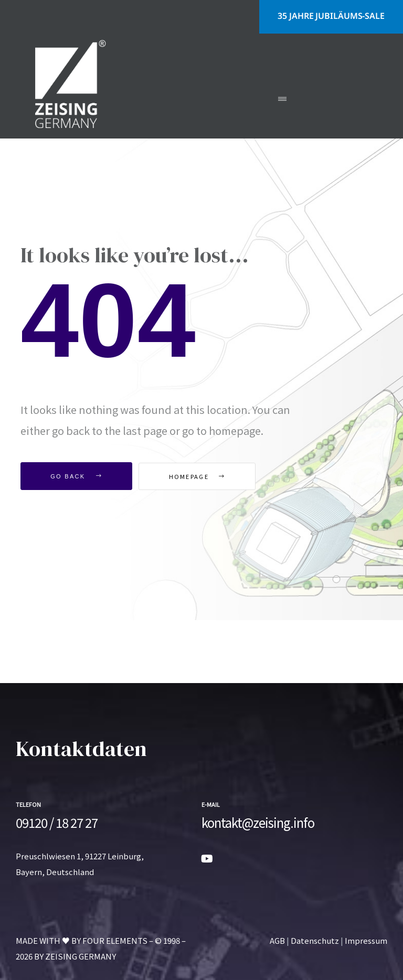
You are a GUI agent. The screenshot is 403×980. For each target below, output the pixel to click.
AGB (277, 940)
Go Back (76, 476)
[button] (331, 17)
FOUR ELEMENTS (115, 940)
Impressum (366, 940)
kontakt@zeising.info (258, 822)
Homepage (197, 476)
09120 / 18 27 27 (57, 822)
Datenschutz (315, 940)
